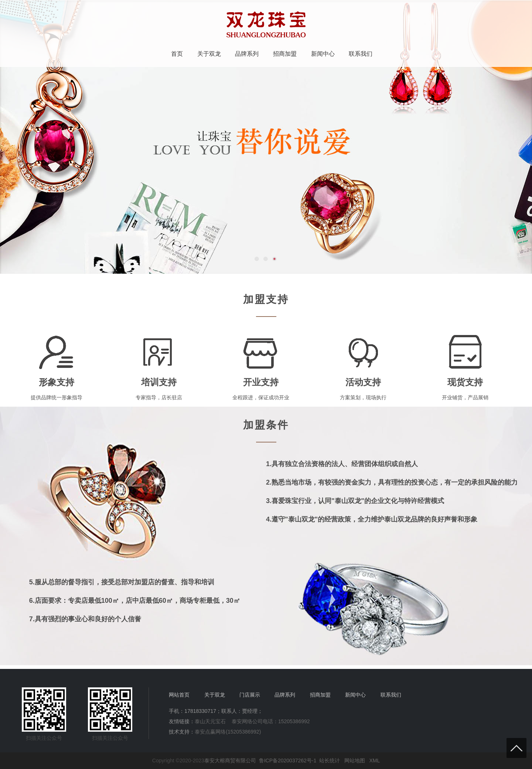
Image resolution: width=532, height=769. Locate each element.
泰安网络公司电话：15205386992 (271, 721)
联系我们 (361, 54)
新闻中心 (323, 54)
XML (374, 761)
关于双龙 (209, 54)
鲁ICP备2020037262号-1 (288, 761)
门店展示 (250, 695)
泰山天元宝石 (210, 721)
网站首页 (179, 695)
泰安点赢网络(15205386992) (228, 732)
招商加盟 (285, 54)
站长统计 (330, 761)
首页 (177, 54)
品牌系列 (247, 54)
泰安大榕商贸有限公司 (230, 761)
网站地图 (355, 761)
